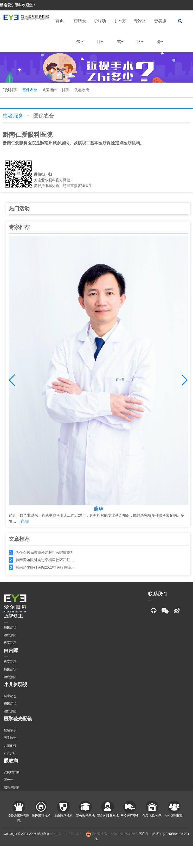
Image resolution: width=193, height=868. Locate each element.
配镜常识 (10, 730)
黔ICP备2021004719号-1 (67, 834)
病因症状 (10, 628)
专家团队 (140, 35)
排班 (66, 90)
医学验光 (10, 738)
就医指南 (49, 90)
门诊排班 (10, 90)
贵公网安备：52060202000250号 (112, 834)
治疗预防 (10, 635)
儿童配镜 (10, 746)
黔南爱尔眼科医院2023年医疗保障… (45, 567)
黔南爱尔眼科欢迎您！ (18, 5)
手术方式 (120, 35)
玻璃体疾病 (12, 787)
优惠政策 (82, 90)
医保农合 (30, 90)
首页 (60, 21)
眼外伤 (9, 780)
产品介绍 (10, 753)
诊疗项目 (100, 35)
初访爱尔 (80, 35)
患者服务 (160, 35)
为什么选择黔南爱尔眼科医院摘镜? (44, 553)
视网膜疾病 (12, 772)
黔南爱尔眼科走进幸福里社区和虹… (45, 560)
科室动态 (10, 643)
